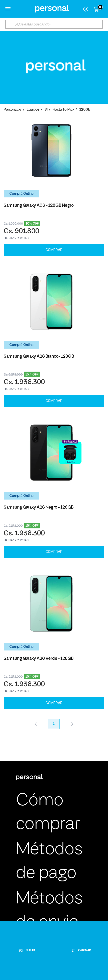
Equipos (33, 110)
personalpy (13, 110)
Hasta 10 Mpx (63, 110)
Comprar (54, 250)
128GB (85, 110)
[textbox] (54, 24)
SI (46, 110)
